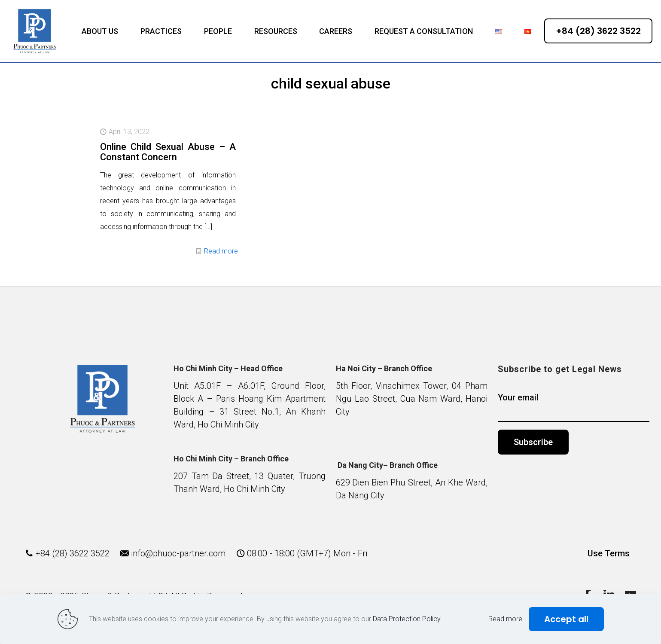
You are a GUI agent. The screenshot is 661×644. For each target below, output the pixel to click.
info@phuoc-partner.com (178, 553)
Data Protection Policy (407, 619)
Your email (574, 407)
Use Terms (609, 553)
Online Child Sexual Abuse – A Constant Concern (168, 152)
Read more (221, 251)
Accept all (566, 619)
